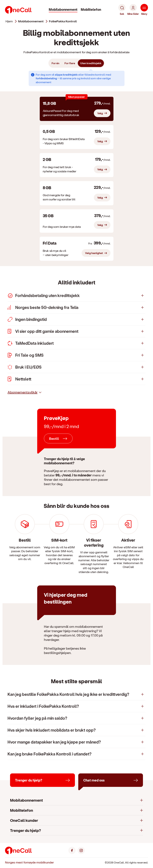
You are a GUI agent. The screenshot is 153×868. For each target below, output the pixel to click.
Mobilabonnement (63, 9)
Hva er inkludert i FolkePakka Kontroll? (43, 706)
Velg (100, 113)
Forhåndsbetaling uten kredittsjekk (44, 295)
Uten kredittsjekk (91, 63)
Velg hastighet (94, 253)
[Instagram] (81, 850)
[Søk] (122, 10)
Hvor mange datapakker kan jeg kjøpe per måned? (54, 742)
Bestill (54, 438)
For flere (70, 63)
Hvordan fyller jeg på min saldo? (37, 718)
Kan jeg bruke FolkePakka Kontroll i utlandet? (50, 754)
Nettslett (19, 379)
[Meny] (144, 10)
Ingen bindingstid (27, 319)
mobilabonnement (31, 21)
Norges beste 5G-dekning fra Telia (43, 307)
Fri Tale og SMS (26, 355)
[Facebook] (72, 850)
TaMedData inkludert (31, 343)
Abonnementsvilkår (23, 392)
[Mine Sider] (133, 10)
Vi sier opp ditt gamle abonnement (43, 331)
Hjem (9, 21)
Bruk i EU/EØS (25, 367)
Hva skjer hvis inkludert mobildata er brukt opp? (52, 730)
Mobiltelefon (91, 9)
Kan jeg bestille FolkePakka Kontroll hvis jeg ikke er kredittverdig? (68, 694)
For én (55, 63)
